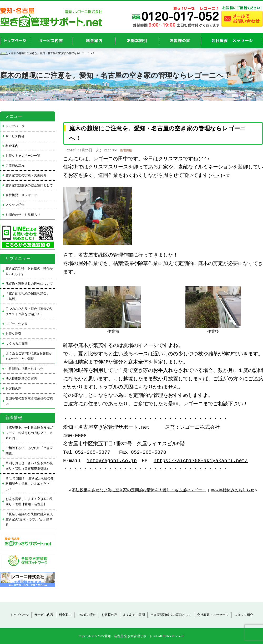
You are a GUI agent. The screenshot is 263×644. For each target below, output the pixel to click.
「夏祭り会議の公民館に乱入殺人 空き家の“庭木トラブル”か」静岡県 (30, 520)
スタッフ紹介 (15, 205)
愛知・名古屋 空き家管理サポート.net (131, 636)
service (52, 41)
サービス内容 (15, 136)
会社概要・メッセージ (21, 195)
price (94, 41)
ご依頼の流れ (15, 166)
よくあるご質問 (17, 344)
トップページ (15, 126)
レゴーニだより (17, 324)
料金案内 (12, 146)
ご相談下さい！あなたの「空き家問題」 (29, 451)
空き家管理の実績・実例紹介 (26, 175)
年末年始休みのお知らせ (233, 490)
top (16, 41)
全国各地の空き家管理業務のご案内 (29, 401)
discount (137, 41)
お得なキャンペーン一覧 (23, 156)
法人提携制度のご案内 (21, 379)
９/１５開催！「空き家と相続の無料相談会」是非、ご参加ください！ (30, 484)
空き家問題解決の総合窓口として (29, 185)
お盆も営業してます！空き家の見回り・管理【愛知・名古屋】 (29, 502)
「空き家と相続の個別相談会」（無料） (28, 296)
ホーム (4, 53)
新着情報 (126, 150)
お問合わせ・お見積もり (23, 215)
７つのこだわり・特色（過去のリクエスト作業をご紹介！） (29, 311)
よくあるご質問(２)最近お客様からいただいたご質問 (29, 356)
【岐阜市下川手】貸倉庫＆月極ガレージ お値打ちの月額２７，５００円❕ (29, 433)
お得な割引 (13, 334)
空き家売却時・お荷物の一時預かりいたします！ (29, 271)
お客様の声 (180, 41)
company (232, 41)
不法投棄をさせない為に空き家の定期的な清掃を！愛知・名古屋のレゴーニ (139, 490)
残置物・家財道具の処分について (29, 284)
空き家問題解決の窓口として (171, 615)
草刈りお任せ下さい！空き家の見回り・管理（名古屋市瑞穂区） (29, 466)
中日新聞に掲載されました (24, 369)
